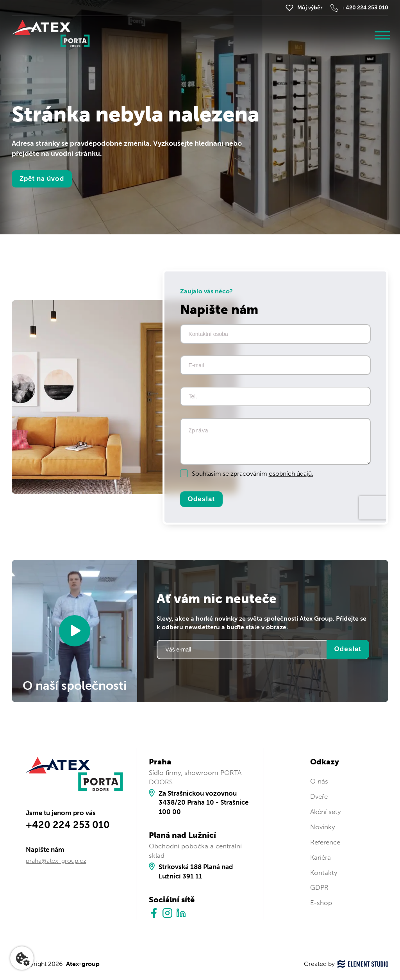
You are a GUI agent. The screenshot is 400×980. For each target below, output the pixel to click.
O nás (319, 781)
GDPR (319, 887)
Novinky (322, 827)
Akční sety (325, 812)
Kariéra (321, 857)
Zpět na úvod (42, 179)
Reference (325, 842)
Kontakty (324, 873)
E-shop (321, 903)
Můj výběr (310, 8)
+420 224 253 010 (365, 8)
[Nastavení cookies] (22, 958)
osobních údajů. (291, 474)
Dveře (319, 796)
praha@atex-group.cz (56, 861)
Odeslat (201, 499)
